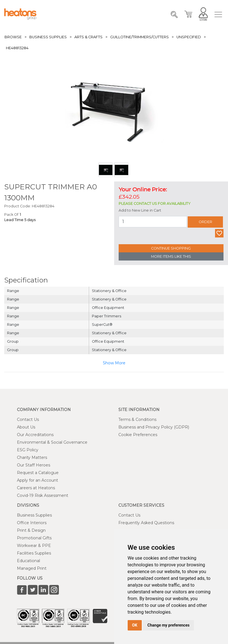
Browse (13, 37)
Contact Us (28, 419)
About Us (26, 427)
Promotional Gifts (34, 538)
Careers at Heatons (36, 488)
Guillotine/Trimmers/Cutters (140, 37)
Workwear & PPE (34, 546)
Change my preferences (168, 625)
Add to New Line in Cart (140, 210)
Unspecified (189, 37)
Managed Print (32, 568)
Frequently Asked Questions (146, 523)
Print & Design (31, 530)
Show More (114, 363)
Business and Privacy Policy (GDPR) (154, 427)
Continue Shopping (171, 248)
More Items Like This (171, 256)
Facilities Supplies (34, 553)
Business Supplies (48, 37)
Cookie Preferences (138, 435)
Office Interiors (32, 523)
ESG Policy (28, 450)
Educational (28, 561)
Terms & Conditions (137, 419)
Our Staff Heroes (34, 465)
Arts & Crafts (88, 37)
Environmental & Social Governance (52, 442)
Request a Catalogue (38, 473)
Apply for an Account (37, 480)
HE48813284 (17, 48)
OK (135, 625)
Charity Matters (32, 457)
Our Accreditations (35, 435)
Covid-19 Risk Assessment (43, 495)
